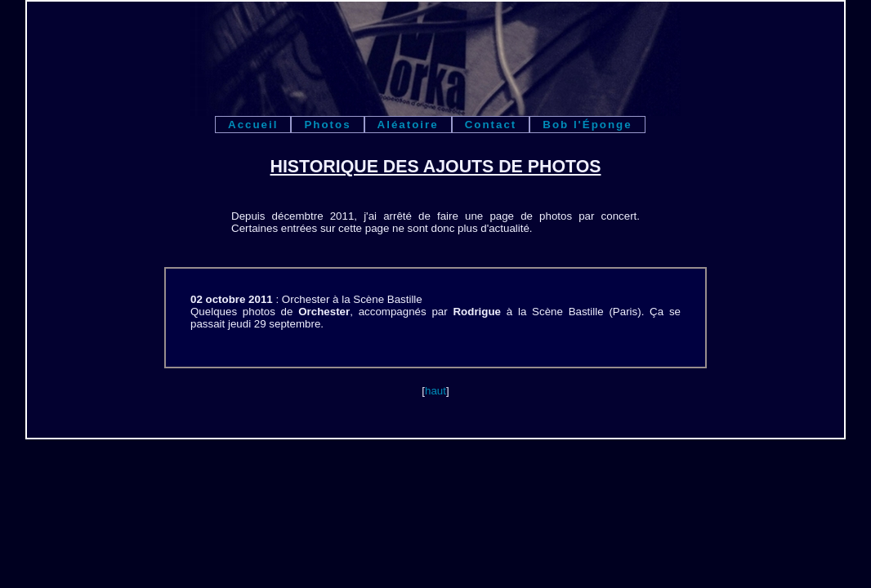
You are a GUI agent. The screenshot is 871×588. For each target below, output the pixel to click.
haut (435, 391)
